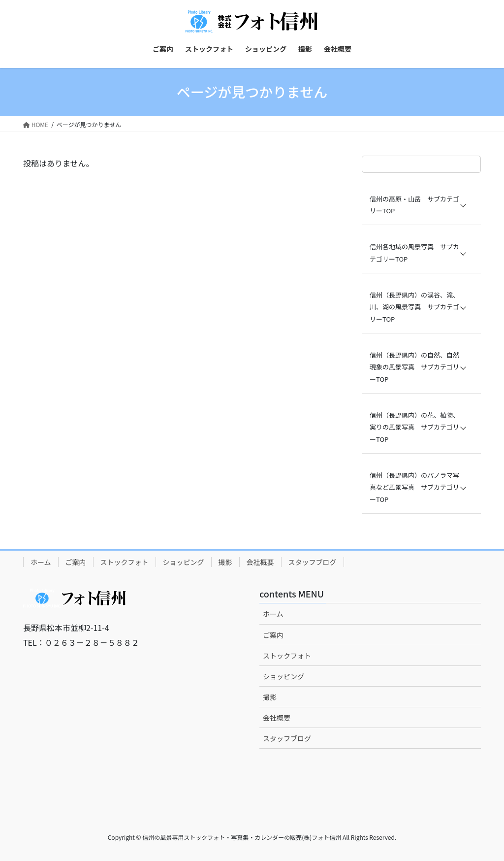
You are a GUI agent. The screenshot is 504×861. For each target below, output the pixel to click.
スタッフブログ (313, 562)
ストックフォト (125, 562)
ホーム (41, 562)
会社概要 (260, 562)
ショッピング (184, 562)
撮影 (225, 562)
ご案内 (76, 562)
